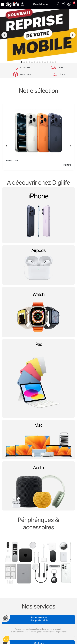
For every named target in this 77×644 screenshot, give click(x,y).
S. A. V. (62, 74)
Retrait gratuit (26, 74)
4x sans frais (25, 67)
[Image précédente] (4, 35)
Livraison (61, 67)
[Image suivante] (73, 35)
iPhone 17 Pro (12, 161)
